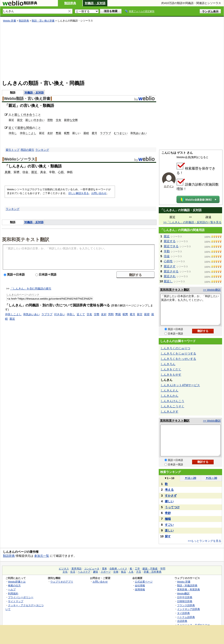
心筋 (61, 172)
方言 (139, 572)
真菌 (8, 172)
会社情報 (140, 585)
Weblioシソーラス (20, 159)
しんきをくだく (171, 369)
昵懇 (67, 133)
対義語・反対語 (95, 3)
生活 (73, 572)
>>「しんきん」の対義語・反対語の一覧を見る (192, 222)
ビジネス (64, 569)
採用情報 (140, 589)
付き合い (60, 314)
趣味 (96, 572)
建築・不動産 (150, 569)
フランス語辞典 (186, 605)
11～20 (191, 478)
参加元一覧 (42, 556)
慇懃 (50, 120)
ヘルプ (12, 589)
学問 (163, 569)
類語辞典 (70, 3)
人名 (131, 572)
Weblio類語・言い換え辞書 (27, 99)
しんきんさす (169, 412)
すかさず (171, 496)
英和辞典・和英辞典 (188, 589)
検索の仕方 (14, 585)
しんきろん (168, 364)
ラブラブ (105, 133)
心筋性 (168, 261)
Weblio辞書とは (17, 582)
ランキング (42, 150)
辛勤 (167, 251)
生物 (116, 572)
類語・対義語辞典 (187, 585)
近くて (81, 314)
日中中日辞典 (185, 597)
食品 (123, 572)
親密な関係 (25, 128)
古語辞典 (182, 621)
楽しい (169, 530)
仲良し (13, 133)
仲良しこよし (28, 133)
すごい (169, 525)
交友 (59, 120)
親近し (168, 281)
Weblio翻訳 (183, 593)
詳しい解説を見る (79, 193)
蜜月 (94, 133)
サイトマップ (16, 601)
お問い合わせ (99, 193)
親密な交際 (71, 120)
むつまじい (121, 133)
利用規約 (13, 593)
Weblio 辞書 (10, 21)
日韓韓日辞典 (185, 601)
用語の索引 (27, 150)
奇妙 (168, 513)
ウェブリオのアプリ (62, 582)
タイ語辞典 (183, 613)
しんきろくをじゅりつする (178, 353)
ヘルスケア (84, 572)
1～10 (169, 478)
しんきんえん (169, 390)
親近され (170, 276)
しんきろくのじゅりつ (175, 348)
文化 (65, 572)
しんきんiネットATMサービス (180, 385)
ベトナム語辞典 (186, 617)
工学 (137, 569)
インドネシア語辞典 (188, 609)
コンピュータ (92, 569)
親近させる (171, 271)
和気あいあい (139, 133)
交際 (97, 314)
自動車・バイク (118, 569)
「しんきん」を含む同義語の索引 (31, 289)
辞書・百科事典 (153, 572)
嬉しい (169, 501)
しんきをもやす (171, 375)
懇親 (59, 133)
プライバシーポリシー (21, 597)
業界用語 (76, 569)
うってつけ (172, 507)
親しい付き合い (35, 120)
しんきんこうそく (172, 406)
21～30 (211, 478)
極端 (168, 519)
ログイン (169, 186)
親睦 (86, 133)
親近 (34, 172)
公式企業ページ (144, 582)
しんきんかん (169, 396)
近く (11, 128)
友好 (50, 133)
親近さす (170, 266)
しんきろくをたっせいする (178, 359)
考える (169, 490)
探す (168, 536)
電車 (104, 569)
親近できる (171, 246)
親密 (147, 314)
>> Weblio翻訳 (212, 290)
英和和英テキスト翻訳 (26, 239)
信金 (167, 256)
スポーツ (106, 572)
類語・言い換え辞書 (43, 21)
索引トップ (13, 150)
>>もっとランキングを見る (205, 541)
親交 (20, 120)
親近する (170, 241)
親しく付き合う (25, 115)
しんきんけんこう (172, 401)
